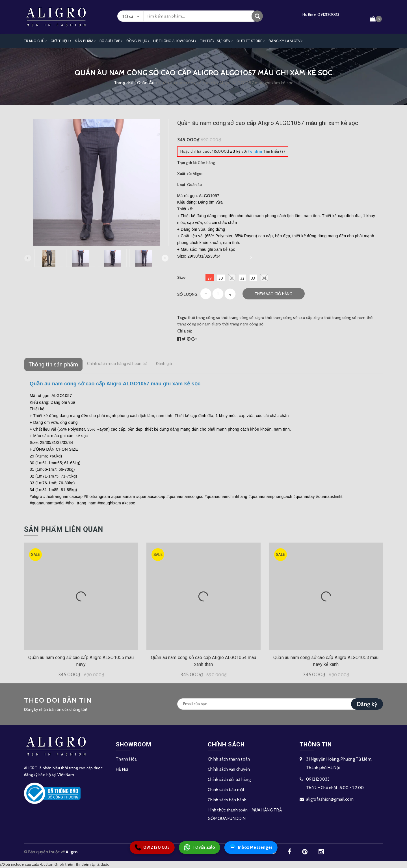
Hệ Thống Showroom (175, 41)
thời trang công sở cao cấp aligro (294, 318)
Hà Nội (122, 769)
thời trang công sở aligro (243, 318)
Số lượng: (188, 294)
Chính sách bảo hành (227, 800)
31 (232, 278)
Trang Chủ (35, 41)
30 (221, 278)
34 (264, 278)
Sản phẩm (85, 41)
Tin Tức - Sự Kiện (217, 41)
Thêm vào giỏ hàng (273, 294)
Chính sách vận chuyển (229, 769)
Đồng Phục (138, 41)
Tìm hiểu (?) (266, 151)
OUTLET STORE (251, 41)
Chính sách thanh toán (229, 759)
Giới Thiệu (61, 41)
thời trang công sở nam (345, 318)
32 (242, 278)
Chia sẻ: (185, 331)
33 (253, 278)
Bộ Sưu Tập (111, 41)
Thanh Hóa (126, 759)
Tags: (183, 318)
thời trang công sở (204, 318)
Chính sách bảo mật (226, 790)
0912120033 (328, 14)
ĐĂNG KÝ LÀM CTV (286, 41)
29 (210, 278)
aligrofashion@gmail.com (330, 799)
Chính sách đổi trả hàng (229, 780)
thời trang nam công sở (243, 324)
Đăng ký (367, 704)
